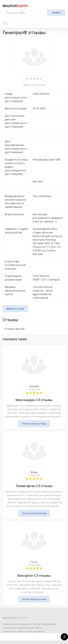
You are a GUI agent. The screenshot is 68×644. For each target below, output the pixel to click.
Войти (56, 13)
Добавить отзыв (15, 309)
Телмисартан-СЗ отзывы (34, 486)
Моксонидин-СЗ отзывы (34, 400)
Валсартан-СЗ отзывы (34, 576)
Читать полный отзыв (34, 424)
